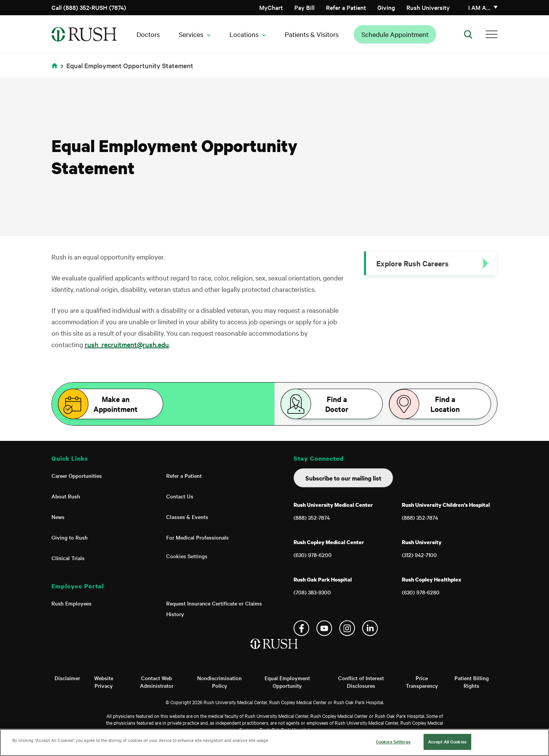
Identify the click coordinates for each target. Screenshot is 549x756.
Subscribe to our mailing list (343, 478)
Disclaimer (67, 678)
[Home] (275, 652)
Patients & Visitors (312, 34)
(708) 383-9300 (312, 592)
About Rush (66, 496)
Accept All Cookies (447, 742)
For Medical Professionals (197, 537)
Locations (244, 34)
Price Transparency (422, 682)
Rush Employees (71, 603)
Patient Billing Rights (472, 682)
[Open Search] (468, 34)
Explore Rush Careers (413, 263)
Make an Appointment (116, 404)
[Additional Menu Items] (492, 34)
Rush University (428, 7)
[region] (274, 742)
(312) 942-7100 (419, 555)
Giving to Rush (70, 537)
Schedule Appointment (395, 34)
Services (191, 34)
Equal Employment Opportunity (287, 682)
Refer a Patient (346, 7)
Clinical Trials (68, 558)
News (58, 517)
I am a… (479, 7)
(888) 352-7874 (312, 517)
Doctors (148, 34)
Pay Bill (304, 7)
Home (56, 70)
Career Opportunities (77, 476)
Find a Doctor (337, 404)
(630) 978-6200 (313, 555)
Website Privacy (104, 682)
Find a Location (445, 404)
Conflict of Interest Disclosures (361, 682)
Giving (386, 7)
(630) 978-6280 (421, 592)
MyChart (271, 7)
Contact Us (180, 496)
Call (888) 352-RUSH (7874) (89, 7)
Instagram (347, 628)
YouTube (324, 628)
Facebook (301, 628)
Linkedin (370, 628)
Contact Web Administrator (157, 682)
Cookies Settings (187, 556)
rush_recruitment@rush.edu (127, 344)
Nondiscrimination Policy (219, 682)
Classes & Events (187, 517)
